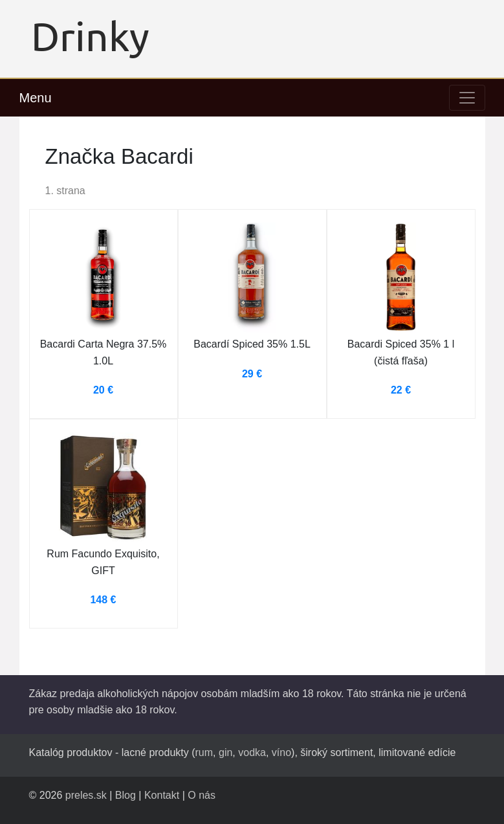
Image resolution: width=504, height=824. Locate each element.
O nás (202, 795)
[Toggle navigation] (467, 98)
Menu (36, 98)
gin (225, 752)
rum (204, 752)
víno (281, 752)
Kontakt (162, 795)
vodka (252, 752)
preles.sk (86, 795)
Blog (126, 795)
